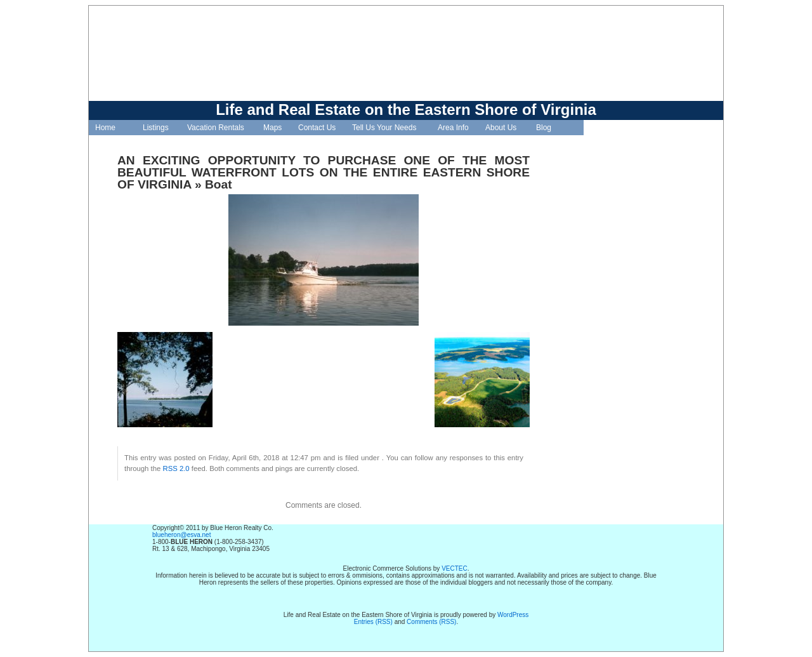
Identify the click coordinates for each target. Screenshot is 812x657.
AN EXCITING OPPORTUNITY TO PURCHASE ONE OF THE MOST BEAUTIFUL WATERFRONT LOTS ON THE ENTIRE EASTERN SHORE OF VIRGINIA (324, 172)
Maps (272, 128)
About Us (501, 128)
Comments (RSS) (431, 622)
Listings (156, 128)
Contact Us (317, 128)
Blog (544, 128)
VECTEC (455, 568)
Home (105, 128)
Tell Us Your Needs (384, 128)
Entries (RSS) (373, 622)
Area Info (453, 128)
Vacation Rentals (216, 128)
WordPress (513, 615)
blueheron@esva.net (181, 535)
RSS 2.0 (176, 468)
